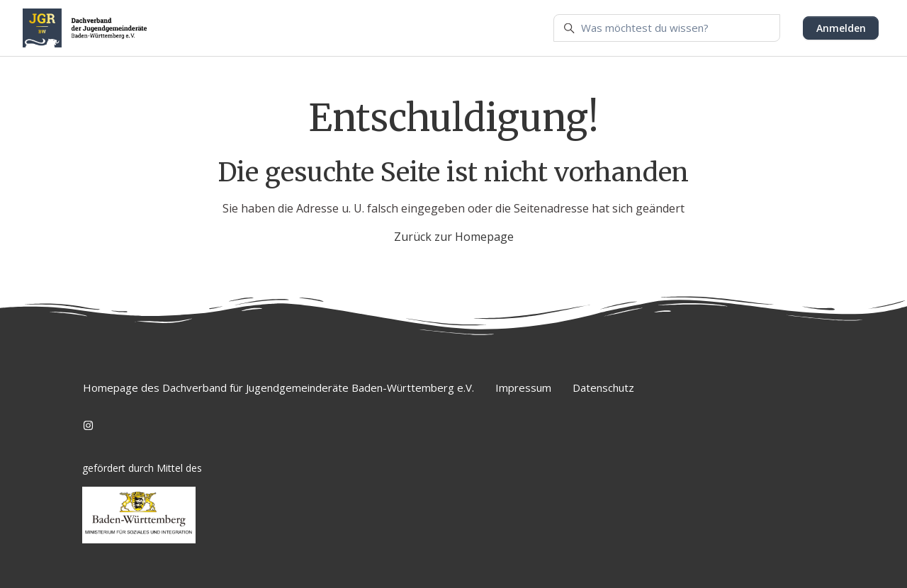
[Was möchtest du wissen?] (667, 28)
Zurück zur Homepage (454, 237)
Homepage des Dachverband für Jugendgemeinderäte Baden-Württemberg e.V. (278, 388)
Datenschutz (603, 388)
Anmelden (841, 28)
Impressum (523, 388)
